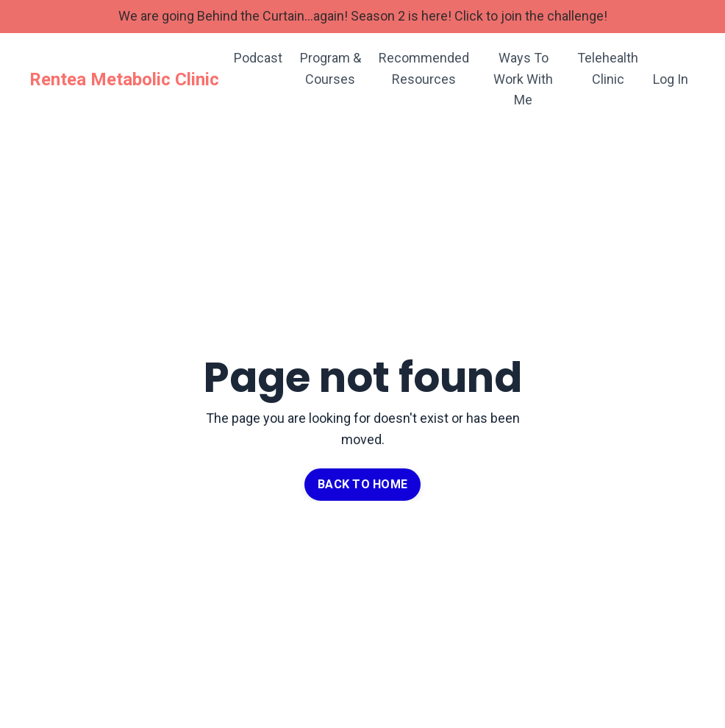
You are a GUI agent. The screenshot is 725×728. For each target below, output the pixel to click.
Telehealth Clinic (608, 68)
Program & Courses (331, 68)
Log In (671, 79)
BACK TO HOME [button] (362, 484)
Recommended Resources (424, 68)
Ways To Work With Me (523, 79)
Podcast (258, 58)
